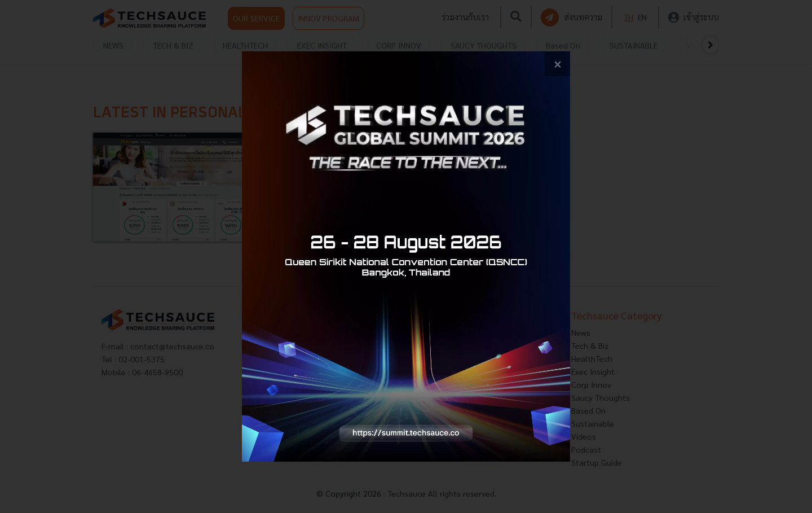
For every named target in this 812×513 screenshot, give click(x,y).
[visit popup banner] (406, 256)
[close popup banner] (557, 64)
